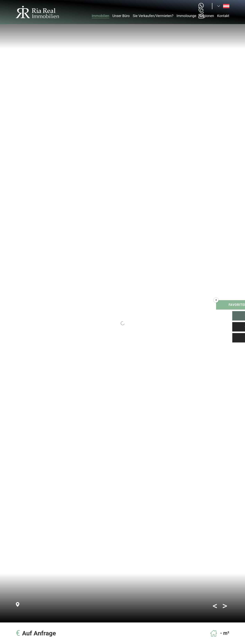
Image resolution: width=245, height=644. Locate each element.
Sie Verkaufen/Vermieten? (153, 16)
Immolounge (186, 16)
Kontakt (223, 16)
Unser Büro (121, 16)
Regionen (207, 16)
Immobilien (100, 16)
